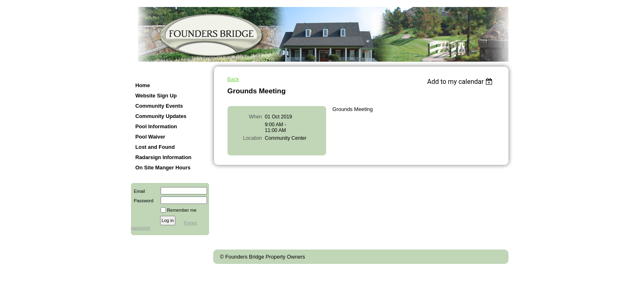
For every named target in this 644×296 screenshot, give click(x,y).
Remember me (182, 210)
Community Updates (161, 116)
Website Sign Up (156, 96)
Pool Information (156, 126)
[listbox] (461, 82)
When (255, 117)
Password (142, 201)
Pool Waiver (151, 137)
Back (233, 79)
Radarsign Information (164, 157)
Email (138, 191)
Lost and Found (155, 147)
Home (143, 85)
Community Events (159, 106)
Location (253, 138)
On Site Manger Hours (163, 168)
